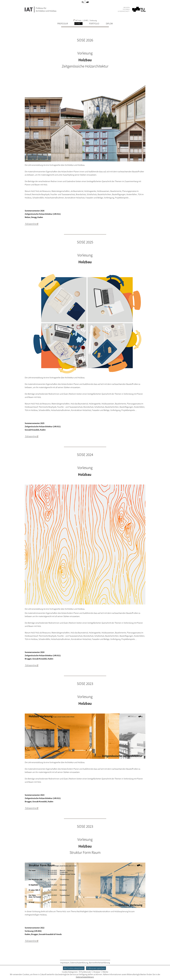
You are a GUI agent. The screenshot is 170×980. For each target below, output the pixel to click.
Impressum (65, 963)
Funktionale (85, 972)
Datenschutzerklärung (79, 963)
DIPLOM (109, 24)
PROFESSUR (63, 24)
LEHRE (78, 24)
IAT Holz (77, 20)
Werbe (105, 972)
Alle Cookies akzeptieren (74, 968)
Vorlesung (93, 20)
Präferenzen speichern (96, 968)
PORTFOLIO (94, 24)
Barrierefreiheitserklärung (99, 963)
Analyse (96, 972)
